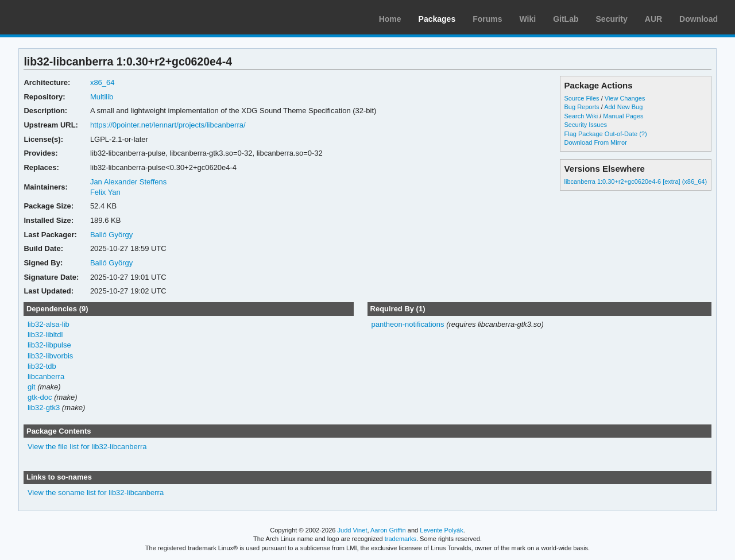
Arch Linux (63, 17)
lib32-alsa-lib (49, 324)
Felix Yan (105, 192)
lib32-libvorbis (50, 356)
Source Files (582, 98)
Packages (437, 19)
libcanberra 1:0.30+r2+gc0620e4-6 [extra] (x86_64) (636, 181)
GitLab (566, 19)
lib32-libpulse (49, 345)
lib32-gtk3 (44, 408)
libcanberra (46, 376)
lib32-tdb (42, 366)
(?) (643, 134)
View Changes (625, 98)
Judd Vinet (353, 530)
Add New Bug (623, 107)
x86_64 (102, 82)
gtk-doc (40, 397)
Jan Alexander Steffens (128, 182)
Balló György (111, 235)
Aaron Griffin (388, 530)
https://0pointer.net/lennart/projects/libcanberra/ (168, 125)
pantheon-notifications (407, 324)
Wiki (528, 19)
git (32, 387)
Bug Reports (582, 107)
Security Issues (586, 125)
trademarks (401, 539)
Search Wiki (581, 116)
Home (390, 19)
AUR (653, 19)
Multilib (102, 97)
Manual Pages (623, 116)
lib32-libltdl (45, 335)
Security (612, 19)
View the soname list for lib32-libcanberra (96, 493)
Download (699, 19)
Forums (487, 19)
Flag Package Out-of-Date (601, 134)
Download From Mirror (596, 142)
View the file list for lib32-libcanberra (87, 447)
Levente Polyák (441, 530)
